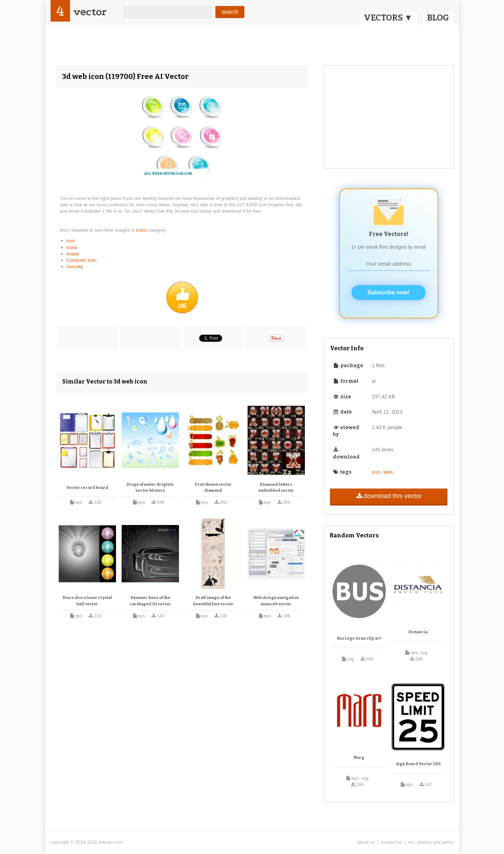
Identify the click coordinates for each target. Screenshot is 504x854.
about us (366, 842)
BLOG (438, 18)
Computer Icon (82, 260)
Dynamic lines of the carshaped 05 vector (150, 601)
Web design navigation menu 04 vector (276, 601)
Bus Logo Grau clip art (359, 638)
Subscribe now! (389, 292)
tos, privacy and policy (431, 842)
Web (388, 472)
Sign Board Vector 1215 (418, 764)
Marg (359, 758)
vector (90, 12)
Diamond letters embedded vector (276, 488)
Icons (142, 230)
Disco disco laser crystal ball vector (87, 601)
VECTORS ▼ (388, 18)
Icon (71, 241)
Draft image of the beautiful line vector (213, 601)
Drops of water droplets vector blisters (150, 488)
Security (75, 267)
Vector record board (87, 488)
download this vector (389, 496)
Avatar (73, 254)
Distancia (418, 632)
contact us (392, 842)
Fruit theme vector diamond (213, 488)
